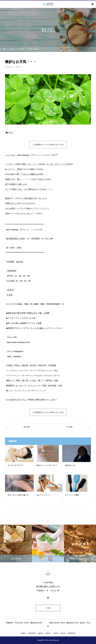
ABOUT (48, 633)
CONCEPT (32, 633)
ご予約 (48, 608)
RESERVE (72, 633)
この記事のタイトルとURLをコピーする (48, 145)
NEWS (18, 67)
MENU (41, 633)
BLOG (63, 633)
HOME (23, 633)
